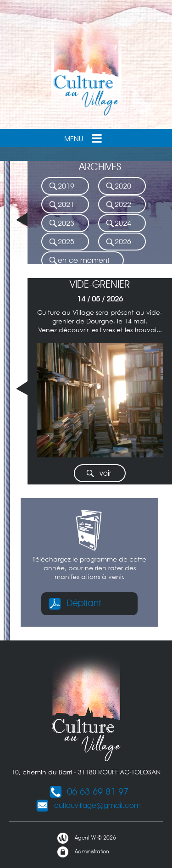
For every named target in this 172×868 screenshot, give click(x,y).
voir (98, 474)
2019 (61, 186)
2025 (61, 242)
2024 (118, 224)
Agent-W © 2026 (86, 838)
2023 (61, 224)
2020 (118, 186)
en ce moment (79, 261)
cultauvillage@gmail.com (88, 805)
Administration (83, 852)
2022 (118, 205)
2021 (61, 205)
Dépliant (75, 603)
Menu (84, 138)
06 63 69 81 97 (89, 791)
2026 (118, 242)
